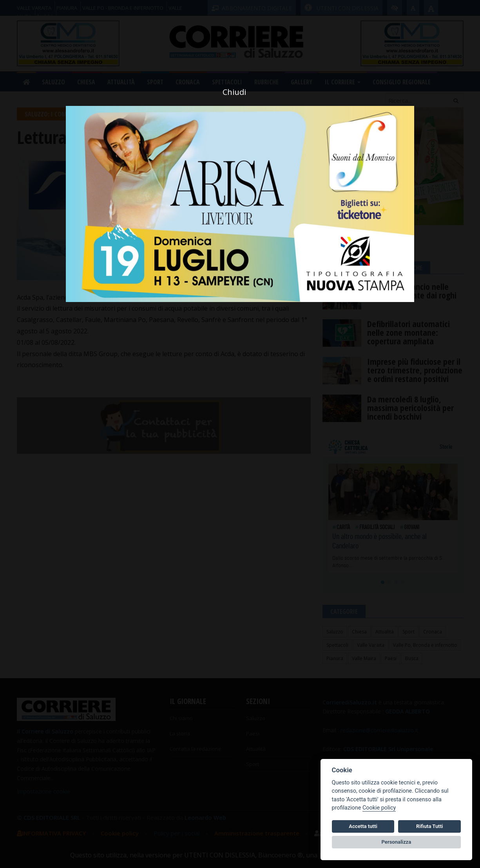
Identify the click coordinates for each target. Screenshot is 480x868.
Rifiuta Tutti (429, 826)
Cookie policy (379, 808)
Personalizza (397, 842)
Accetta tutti (363, 826)
